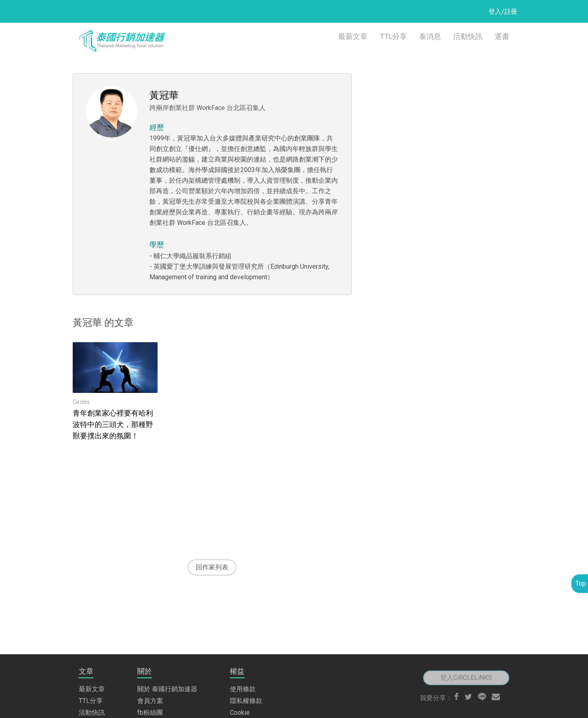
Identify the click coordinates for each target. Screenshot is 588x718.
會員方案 (150, 646)
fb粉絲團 (150, 658)
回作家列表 (212, 567)
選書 (502, 36)
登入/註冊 (503, 12)
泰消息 (430, 36)
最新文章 (353, 36)
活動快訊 (468, 36)
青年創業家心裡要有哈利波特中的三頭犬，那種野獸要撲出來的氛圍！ (113, 424)
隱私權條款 (246, 646)
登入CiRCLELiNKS (466, 623)
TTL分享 (393, 36)
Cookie (240, 658)
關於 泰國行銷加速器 (167, 635)
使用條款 (243, 635)
